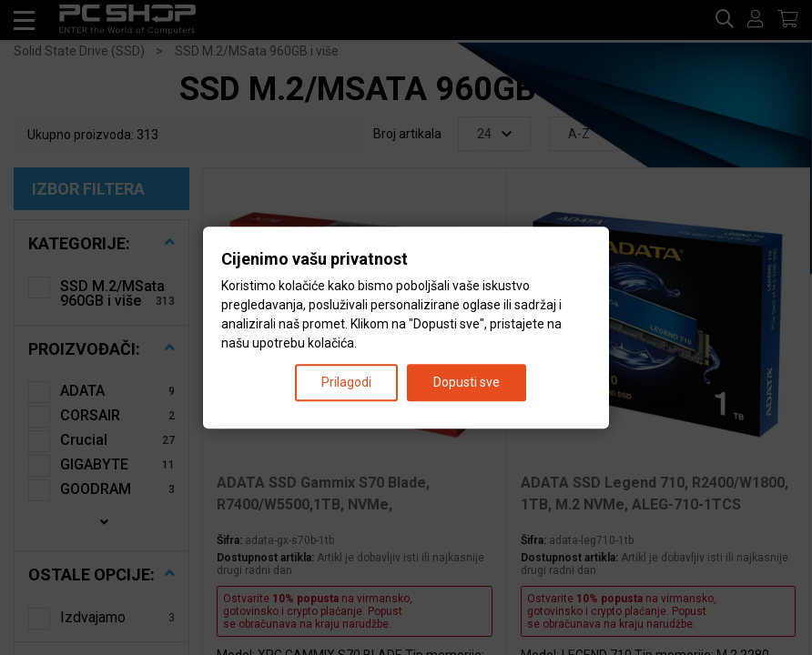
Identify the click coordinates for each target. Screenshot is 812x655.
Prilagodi (346, 382)
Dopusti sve (467, 382)
